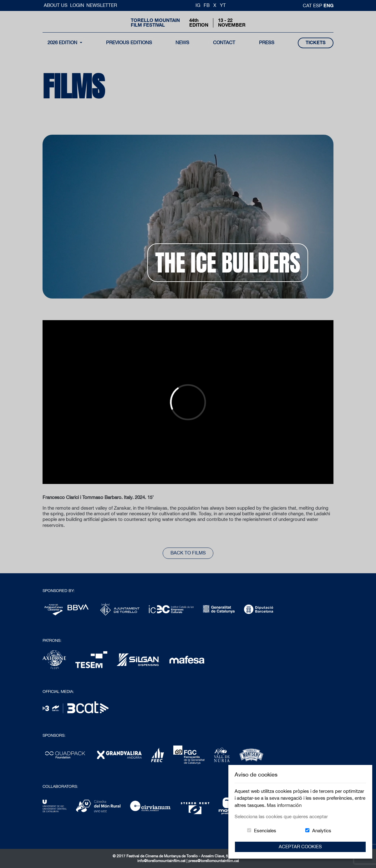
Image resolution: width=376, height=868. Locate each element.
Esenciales (265, 831)
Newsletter (102, 5)
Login (77, 5)
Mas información (284, 805)
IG (198, 5)
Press (267, 42)
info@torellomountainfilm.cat (162, 861)
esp (318, 5)
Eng (328, 5)
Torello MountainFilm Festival (155, 23)
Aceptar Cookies (300, 847)
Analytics (322, 831)
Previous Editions (129, 42)
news (182, 42)
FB (207, 5)
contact (224, 42)
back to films (188, 553)
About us (56, 5)
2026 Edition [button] (63, 42)
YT (223, 5)
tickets (316, 42)
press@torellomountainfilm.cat (214, 861)
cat (308, 5)
